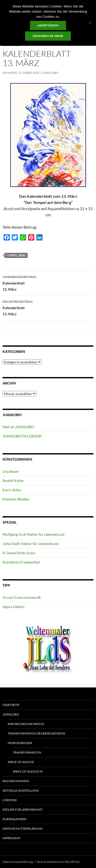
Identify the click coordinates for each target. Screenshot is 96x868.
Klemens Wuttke (16, 499)
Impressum (11, 838)
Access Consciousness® (22, 597)
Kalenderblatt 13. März (48, 307)
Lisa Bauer (11, 471)
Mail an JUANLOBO (18, 427)
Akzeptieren (48, 25)
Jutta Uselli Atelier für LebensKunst (31, 544)
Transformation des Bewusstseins (36, 733)
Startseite (11, 705)
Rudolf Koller (13, 481)
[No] (90, 23)
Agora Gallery (14, 607)
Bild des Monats (16, 781)
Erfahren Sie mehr (48, 36)
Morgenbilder (20, 743)
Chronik (10, 800)
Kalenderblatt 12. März (48, 283)
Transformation (27, 752)
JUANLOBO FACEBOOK (22, 436)
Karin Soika (12, 490)
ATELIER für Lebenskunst (23, 809)
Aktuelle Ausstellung (21, 790)
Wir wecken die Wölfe (26, 724)
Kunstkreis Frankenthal (21, 562)
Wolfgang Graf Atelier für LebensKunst (34, 534)
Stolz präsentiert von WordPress (58, 862)
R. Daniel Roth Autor (19, 553)
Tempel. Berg (16, 255)
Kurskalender (14, 819)
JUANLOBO (50, 73)
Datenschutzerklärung (23, 829)
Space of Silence (21, 762)
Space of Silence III (28, 771)
